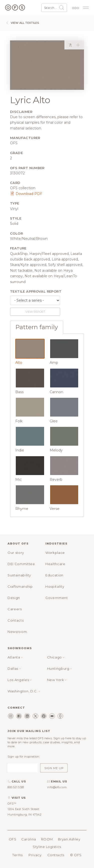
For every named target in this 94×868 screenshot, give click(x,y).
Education (54, 575)
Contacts (16, 620)
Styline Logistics (47, 847)
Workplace (55, 553)
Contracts (56, 855)
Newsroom (17, 632)
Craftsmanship (20, 586)
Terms (18, 855)
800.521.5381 (16, 787)
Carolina (29, 839)
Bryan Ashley (69, 839)
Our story (16, 553)
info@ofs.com (57, 787)
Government (57, 598)
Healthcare (55, 564)
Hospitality (55, 586)
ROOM (47, 839)
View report (35, 312)
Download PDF (26, 194)
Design (14, 598)
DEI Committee (21, 564)
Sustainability (19, 575)
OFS (13, 839)
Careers (15, 609)
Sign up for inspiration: (24, 757)
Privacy (35, 855)
